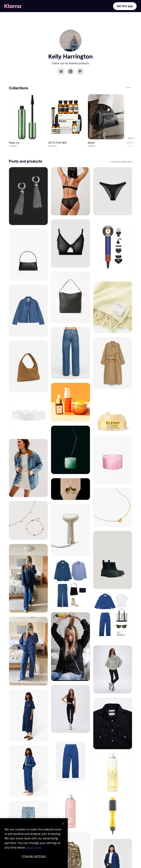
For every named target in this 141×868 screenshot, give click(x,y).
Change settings (34, 856)
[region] (34, 843)
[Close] (63, 824)
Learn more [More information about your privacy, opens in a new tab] (34, 848)
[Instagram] (70, 71)
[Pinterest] (80, 71)
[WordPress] (61, 71)
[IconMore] (129, 88)
